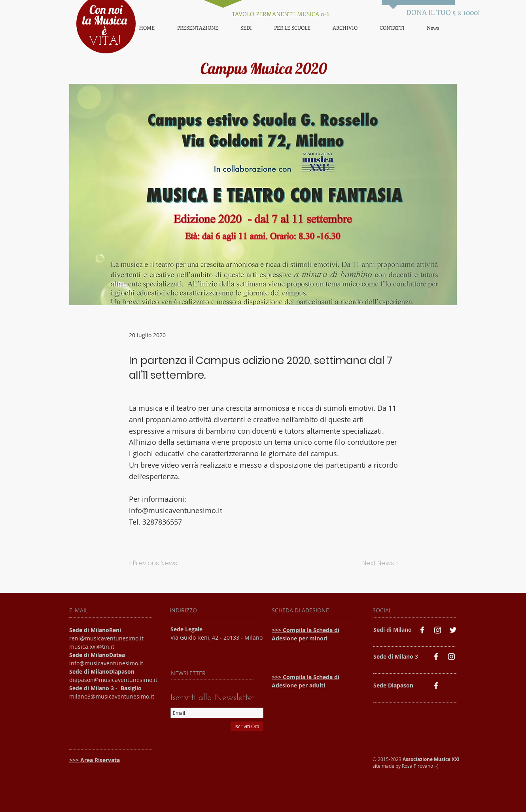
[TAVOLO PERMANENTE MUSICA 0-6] (281, 14)
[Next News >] (378, 563)
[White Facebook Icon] (422, 630)
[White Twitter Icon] (453, 630)
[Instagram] (438, 630)
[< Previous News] (155, 563)
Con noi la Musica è (105, 20)
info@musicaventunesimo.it (176, 510)
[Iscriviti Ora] (247, 726)
